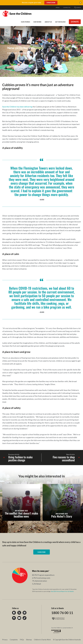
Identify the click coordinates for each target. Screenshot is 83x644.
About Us (48, 22)
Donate (75, 22)
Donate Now (51, 3)
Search (77, 8)
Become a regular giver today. (32, 3)
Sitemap (29, 640)
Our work (37, 22)
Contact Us (67, 8)
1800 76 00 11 (62, 613)
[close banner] (80, 3)
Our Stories (25, 22)
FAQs (22, 640)
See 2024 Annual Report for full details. (62, 591)
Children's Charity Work (42, 640)
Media (58, 8)
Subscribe (42, 552)
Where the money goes (40, 571)
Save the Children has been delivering (17, 107)
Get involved (60, 22)
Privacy (5, 640)
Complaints (14, 640)
